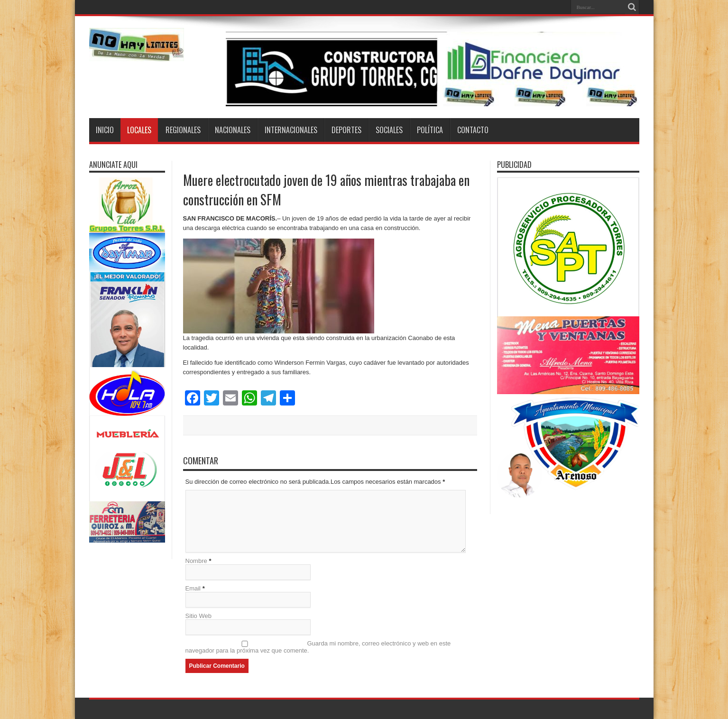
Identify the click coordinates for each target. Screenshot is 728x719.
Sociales (389, 130)
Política (430, 130)
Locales (139, 130)
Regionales (183, 130)
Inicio (105, 130)
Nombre (196, 561)
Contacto (473, 130)
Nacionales (233, 130)
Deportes (346, 130)
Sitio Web (198, 616)
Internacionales (291, 130)
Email (193, 588)
